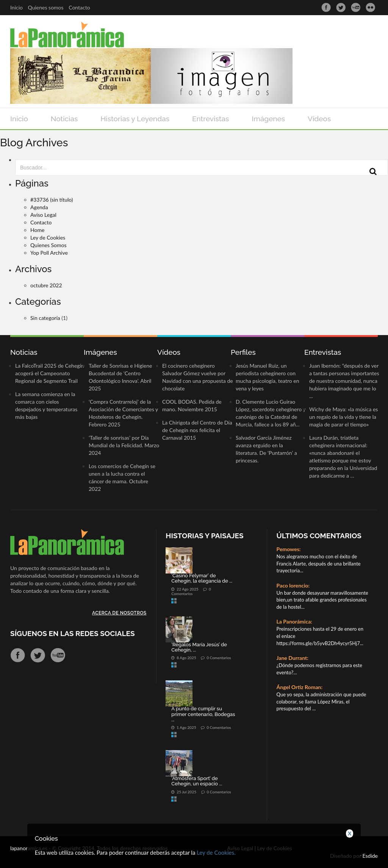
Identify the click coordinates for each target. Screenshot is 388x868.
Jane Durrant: (293, 658)
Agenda (39, 207)
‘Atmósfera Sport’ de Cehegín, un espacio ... (197, 781)
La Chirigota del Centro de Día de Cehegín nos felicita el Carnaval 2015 (197, 430)
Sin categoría (45, 318)
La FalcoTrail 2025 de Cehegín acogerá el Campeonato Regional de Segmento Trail (50, 373)
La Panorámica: (294, 621)
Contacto (79, 7)
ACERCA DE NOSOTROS (119, 613)
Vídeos (319, 119)
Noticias (64, 119)
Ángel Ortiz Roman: (300, 687)
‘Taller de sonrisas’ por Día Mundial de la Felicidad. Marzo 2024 (124, 445)
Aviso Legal (43, 215)
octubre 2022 (46, 285)
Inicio (16, 7)
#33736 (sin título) (52, 200)
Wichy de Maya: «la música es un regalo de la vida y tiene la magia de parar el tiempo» (343, 417)
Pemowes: (289, 549)
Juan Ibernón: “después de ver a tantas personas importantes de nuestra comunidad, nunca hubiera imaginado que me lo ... (344, 381)
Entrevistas (210, 119)
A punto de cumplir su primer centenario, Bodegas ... (203, 714)
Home (37, 230)
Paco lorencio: (293, 585)
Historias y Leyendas (135, 119)
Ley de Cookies (48, 237)
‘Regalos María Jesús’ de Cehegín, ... (199, 647)
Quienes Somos (48, 245)
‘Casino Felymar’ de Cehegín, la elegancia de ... (202, 578)
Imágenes (268, 119)
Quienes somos (46, 7)
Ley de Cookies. (216, 852)
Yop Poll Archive (49, 253)
